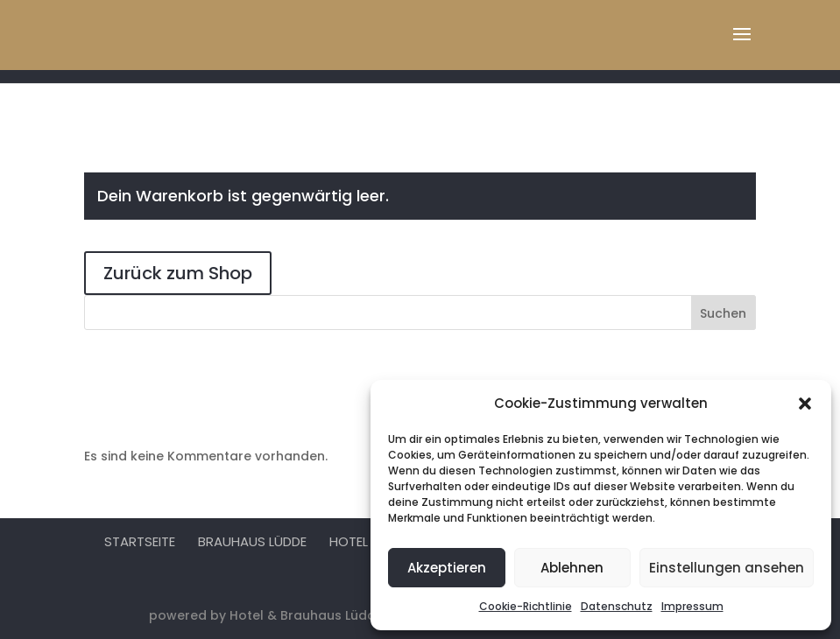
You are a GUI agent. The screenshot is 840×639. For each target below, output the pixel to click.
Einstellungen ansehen (727, 568)
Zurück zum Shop (178, 273)
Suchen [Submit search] (723, 313)
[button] (805, 404)
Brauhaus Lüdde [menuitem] (252, 541)
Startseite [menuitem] (140, 541)
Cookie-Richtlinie (526, 606)
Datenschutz (617, 606)
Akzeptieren (447, 568)
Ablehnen (572, 568)
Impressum (692, 606)
